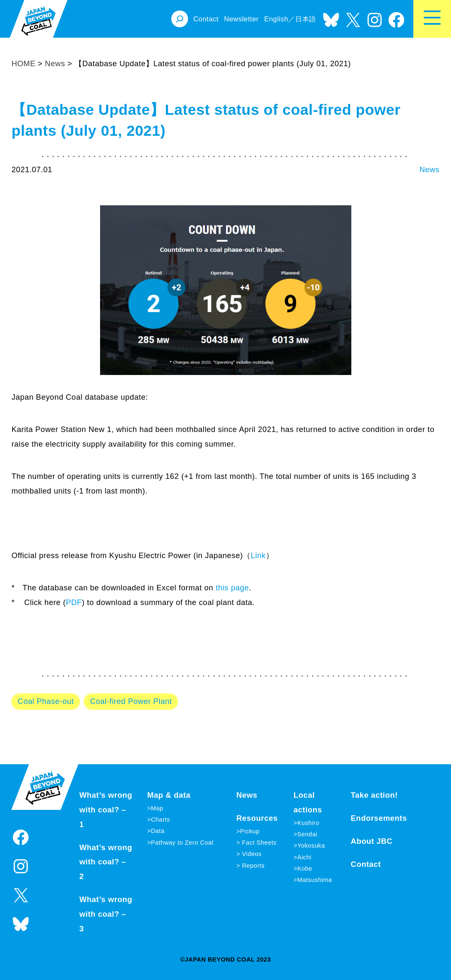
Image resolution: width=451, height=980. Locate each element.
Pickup (250, 831)
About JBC (372, 841)
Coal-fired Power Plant (131, 701)
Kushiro (308, 823)
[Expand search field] (180, 19)
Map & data (169, 795)
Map (157, 808)
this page (232, 588)
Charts (160, 820)
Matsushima (315, 880)
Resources (257, 818)
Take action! (374, 795)
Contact (366, 864)
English (276, 19)
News (429, 169)
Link (258, 555)
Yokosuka (311, 846)
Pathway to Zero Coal (182, 843)
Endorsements (379, 818)
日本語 (306, 19)
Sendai (307, 834)
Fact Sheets (258, 843)
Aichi (304, 857)
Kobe (305, 869)
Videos (251, 854)
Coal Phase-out (46, 701)
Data (158, 831)
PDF (74, 602)
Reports (252, 866)
